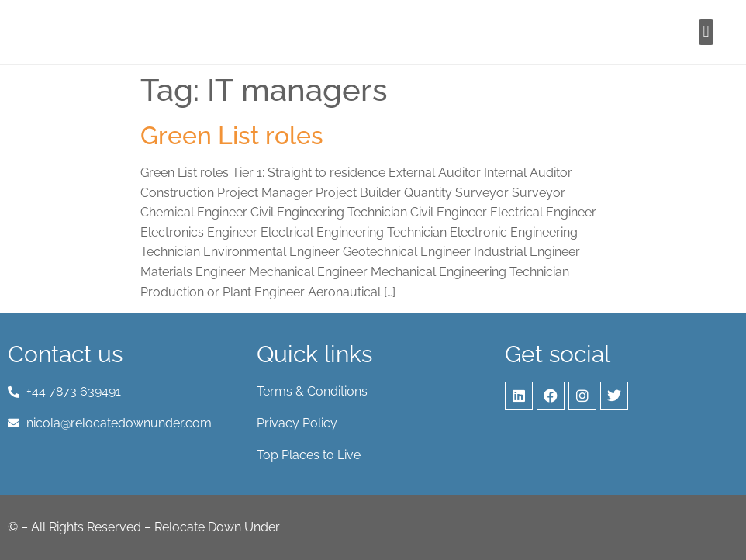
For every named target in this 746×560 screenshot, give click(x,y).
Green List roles (232, 135)
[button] (706, 32)
